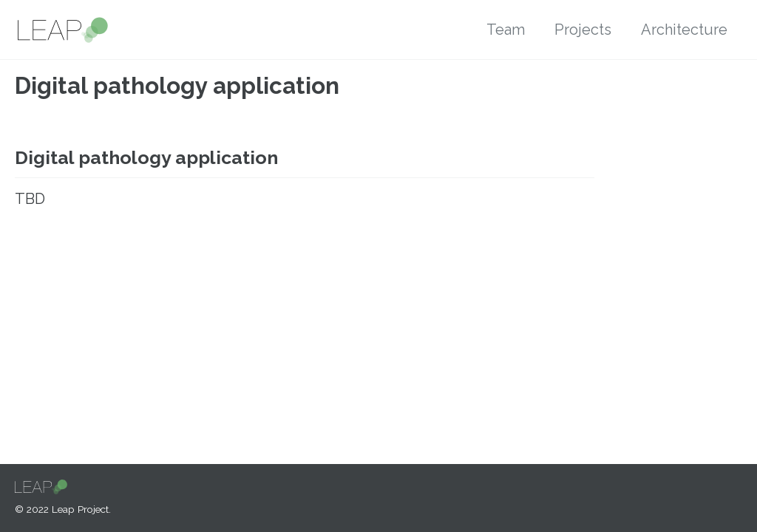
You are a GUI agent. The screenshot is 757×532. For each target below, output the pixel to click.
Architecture (684, 30)
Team (506, 30)
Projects (583, 30)
